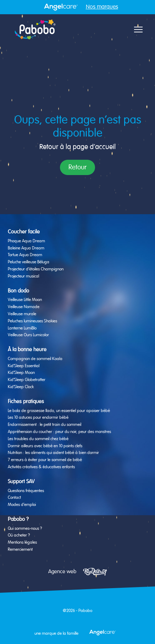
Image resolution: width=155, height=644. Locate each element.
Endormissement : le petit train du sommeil (45, 425)
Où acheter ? (19, 535)
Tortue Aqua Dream (25, 255)
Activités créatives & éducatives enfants (41, 467)
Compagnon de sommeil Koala (35, 359)
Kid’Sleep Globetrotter (27, 380)
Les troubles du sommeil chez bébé (38, 439)
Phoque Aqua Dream (26, 241)
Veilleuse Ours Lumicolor (28, 335)
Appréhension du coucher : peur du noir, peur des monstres (59, 432)
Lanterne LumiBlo (22, 328)
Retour (77, 167)
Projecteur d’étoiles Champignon (36, 269)
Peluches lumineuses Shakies (32, 321)
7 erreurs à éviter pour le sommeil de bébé (45, 460)
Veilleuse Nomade (24, 307)
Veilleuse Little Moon (25, 300)
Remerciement (20, 550)
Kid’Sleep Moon (21, 373)
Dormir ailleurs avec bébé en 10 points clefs (45, 446)
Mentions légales (22, 543)
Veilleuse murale (22, 314)
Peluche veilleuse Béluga (29, 262)
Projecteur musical (23, 276)
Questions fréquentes (26, 491)
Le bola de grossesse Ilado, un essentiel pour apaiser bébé (59, 411)
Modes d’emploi (22, 505)
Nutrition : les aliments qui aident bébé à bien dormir (53, 453)
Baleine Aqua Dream (26, 248)
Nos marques (102, 7)
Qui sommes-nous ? (25, 529)
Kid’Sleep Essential (24, 366)
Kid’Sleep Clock (21, 387)
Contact (14, 498)
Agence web (62, 572)
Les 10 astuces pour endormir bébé (38, 418)
